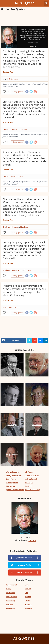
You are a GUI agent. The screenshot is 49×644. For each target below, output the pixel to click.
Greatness (7, 227)
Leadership (11, 601)
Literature (15, 227)
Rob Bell (28, 486)
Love (27, 585)
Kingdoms (24, 227)
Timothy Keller (12, 483)
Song (5, 307)
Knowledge (11, 608)
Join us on (25, 557)
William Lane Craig (32, 490)
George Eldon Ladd (14, 475)
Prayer (10, 307)
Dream (28, 601)
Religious (6, 270)
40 (8, 92)
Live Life (14, 129)
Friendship (10, 593)
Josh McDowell (31, 479)
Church (20, 177)
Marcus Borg (11, 486)
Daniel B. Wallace (32, 475)
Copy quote (18, 92)
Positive (9, 604)
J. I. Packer (29, 472)
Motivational (11, 597)
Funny (9, 589)
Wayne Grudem (12, 472)
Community (23, 129)
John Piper (29, 483)
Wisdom (28, 597)
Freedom (28, 604)
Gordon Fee (8, 72)
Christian (14, 79)
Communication (17, 270)
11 (8, 232)
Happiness (29, 608)
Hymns (17, 307)
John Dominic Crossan (15, 490)
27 (8, 189)
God (8, 79)
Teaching (28, 270)
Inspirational (11, 585)
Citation (32, 540)
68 (8, 142)
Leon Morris (11, 479)
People (13, 177)
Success (28, 589)
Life (4, 79)
